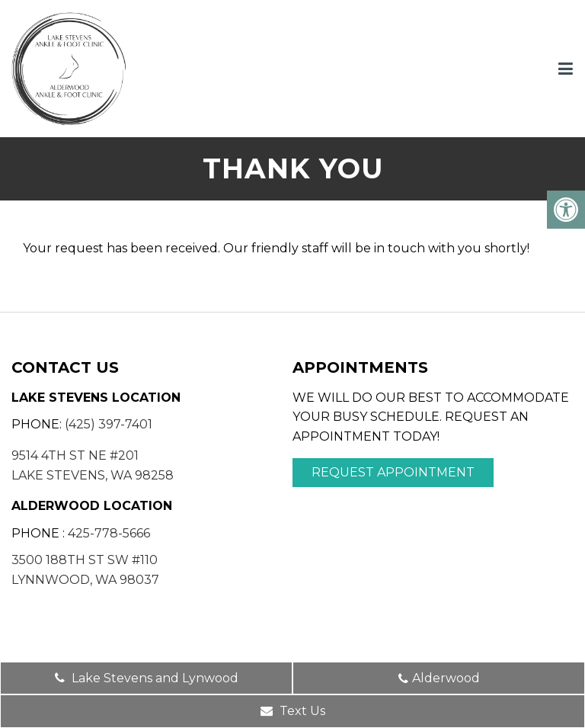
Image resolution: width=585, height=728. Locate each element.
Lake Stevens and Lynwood (147, 678)
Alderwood (439, 678)
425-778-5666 (109, 533)
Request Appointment (393, 472)
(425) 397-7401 (109, 424)
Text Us (293, 711)
